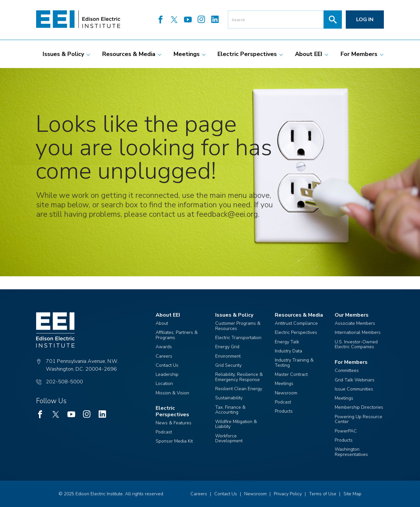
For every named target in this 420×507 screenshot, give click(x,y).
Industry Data (288, 351)
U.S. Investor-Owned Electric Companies (356, 344)
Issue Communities (354, 389)
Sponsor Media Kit (174, 441)
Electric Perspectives (296, 332)
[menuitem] (63, 54)
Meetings (284, 384)
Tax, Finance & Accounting (230, 410)
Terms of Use (323, 494)
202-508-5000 (64, 382)
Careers (164, 356)
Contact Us (167, 365)
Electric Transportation (238, 338)
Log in (365, 20)
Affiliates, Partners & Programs (177, 335)
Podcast (164, 432)
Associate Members (355, 323)
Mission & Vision (172, 393)
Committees (347, 370)
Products (284, 411)
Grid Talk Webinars (355, 380)
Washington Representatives (351, 452)
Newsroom (286, 393)
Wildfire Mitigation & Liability (236, 424)
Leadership (167, 374)
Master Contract (291, 374)
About (162, 323)
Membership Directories (359, 407)
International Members (358, 332)
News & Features (174, 423)
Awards (164, 347)
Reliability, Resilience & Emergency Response (239, 377)
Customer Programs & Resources (238, 326)
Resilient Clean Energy (239, 389)
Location (164, 384)
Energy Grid (227, 347)
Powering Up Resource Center (358, 419)
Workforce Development (229, 438)
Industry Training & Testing (294, 363)
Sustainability (229, 398)
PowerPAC (346, 431)
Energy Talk (287, 342)
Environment (228, 356)
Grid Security (228, 365)
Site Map (352, 494)
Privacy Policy (288, 494)
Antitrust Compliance (296, 323)
